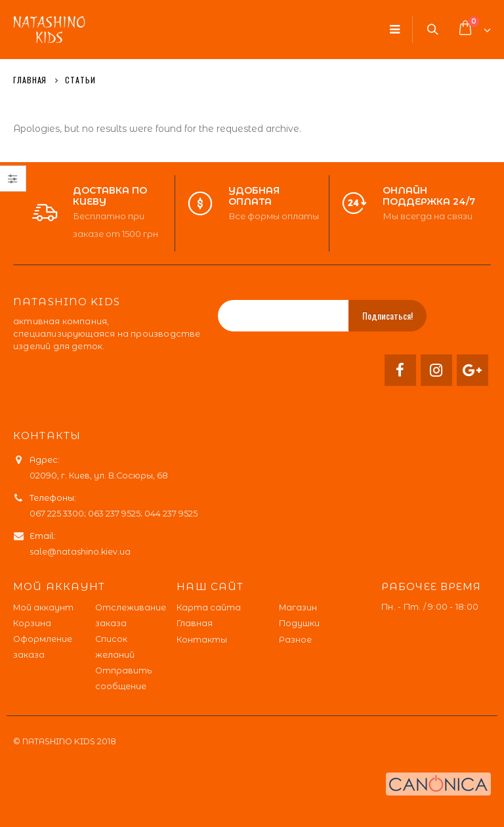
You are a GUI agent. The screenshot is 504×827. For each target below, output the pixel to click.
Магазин (298, 607)
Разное (295, 640)
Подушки (299, 623)
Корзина (32, 623)
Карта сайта (209, 607)
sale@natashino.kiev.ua (80, 552)
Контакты (202, 640)
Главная (195, 623)
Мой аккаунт (43, 607)
